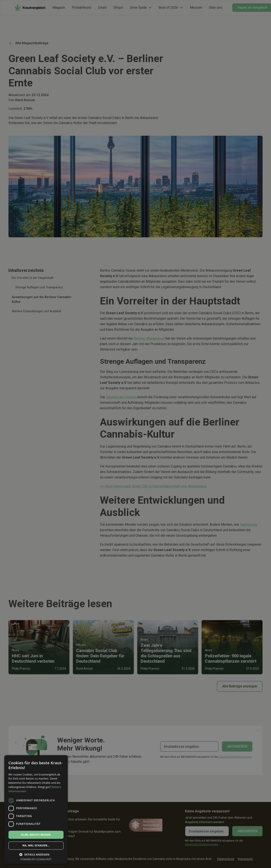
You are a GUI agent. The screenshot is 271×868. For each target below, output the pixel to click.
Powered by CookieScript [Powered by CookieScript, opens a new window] (36, 859)
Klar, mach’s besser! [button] (36, 835)
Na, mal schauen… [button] (36, 845)
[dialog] (135, 434)
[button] (36, 854)
